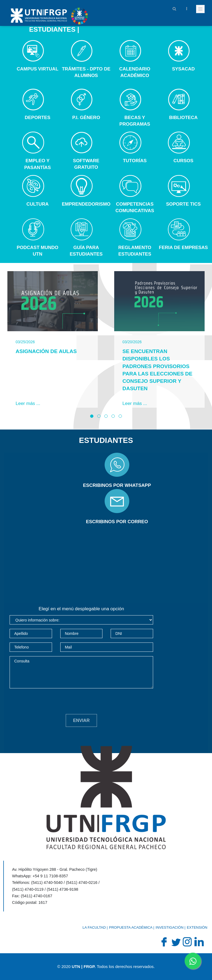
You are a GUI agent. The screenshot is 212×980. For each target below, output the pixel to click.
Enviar (81, 720)
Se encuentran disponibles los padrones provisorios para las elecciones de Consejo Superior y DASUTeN (157, 370)
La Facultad (94, 927)
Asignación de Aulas (46, 351)
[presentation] (51, 703)
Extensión (197, 927)
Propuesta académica (131, 927)
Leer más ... (28, 403)
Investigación (170, 927)
